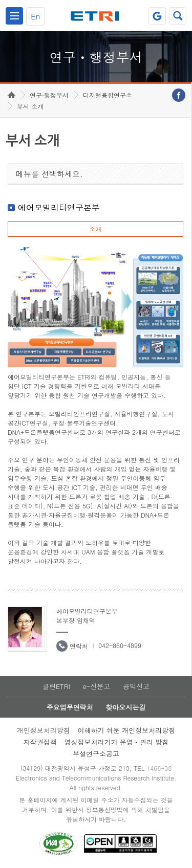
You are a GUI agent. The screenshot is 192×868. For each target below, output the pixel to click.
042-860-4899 (120, 645)
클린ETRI (56, 686)
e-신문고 (96, 686)
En (35, 16)
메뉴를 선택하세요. (49, 174)
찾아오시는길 (125, 707)
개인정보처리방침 (44, 730)
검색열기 (178, 16)
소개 (95, 229)
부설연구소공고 (96, 754)
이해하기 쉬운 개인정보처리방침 (127, 730)
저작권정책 (40, 742)
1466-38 (159, 768)
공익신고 (136, 686)
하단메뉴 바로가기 (0, 0)
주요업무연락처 (70, 707)
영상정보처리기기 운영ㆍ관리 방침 (117, 742)
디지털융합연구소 (108, 95)
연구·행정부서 (49, 95)
